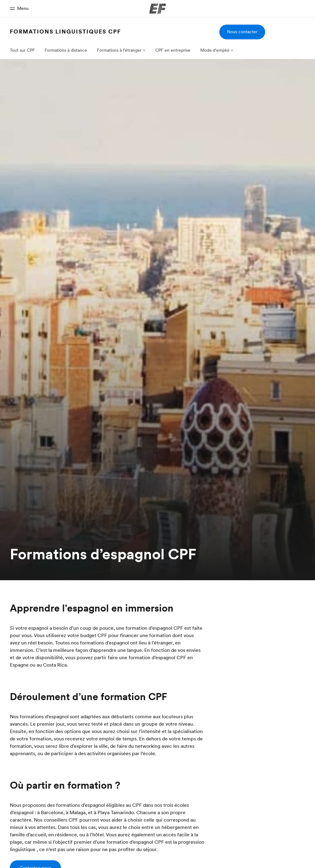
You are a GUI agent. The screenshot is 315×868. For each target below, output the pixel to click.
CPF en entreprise (173, 50)
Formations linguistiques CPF (65, 32)
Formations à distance (66, 50)
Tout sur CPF (22, 50)
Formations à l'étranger (119, 50)
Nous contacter (242, 32)
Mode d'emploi (215, 50)
